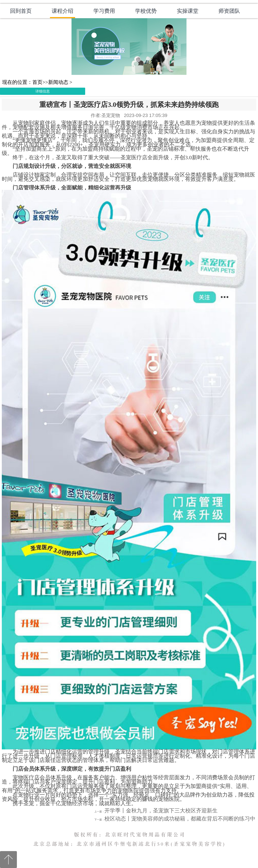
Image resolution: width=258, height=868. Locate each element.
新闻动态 (58, 82)
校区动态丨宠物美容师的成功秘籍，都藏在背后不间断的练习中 (180, 819)
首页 (37, 82)
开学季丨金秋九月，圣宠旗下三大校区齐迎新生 (161, 810)
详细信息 (43, 91)
